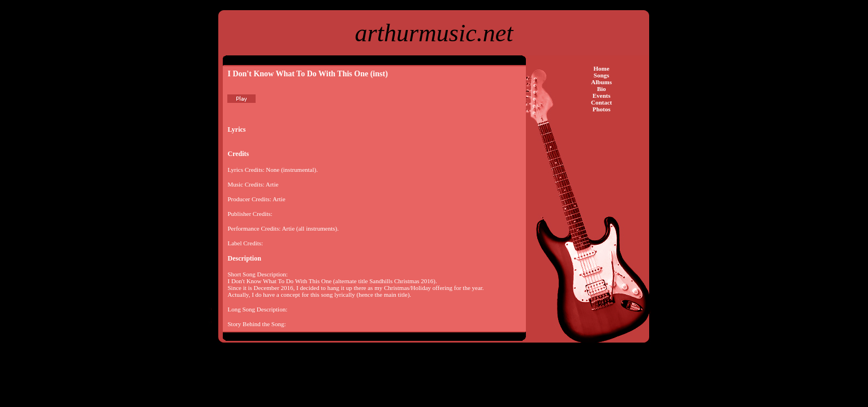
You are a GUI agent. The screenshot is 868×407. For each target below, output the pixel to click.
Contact (601, 102)
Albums (601, 82)
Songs (602, 75)
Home (602, 68)
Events (602, 96)
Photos (602, 109)
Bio (602, 89)
